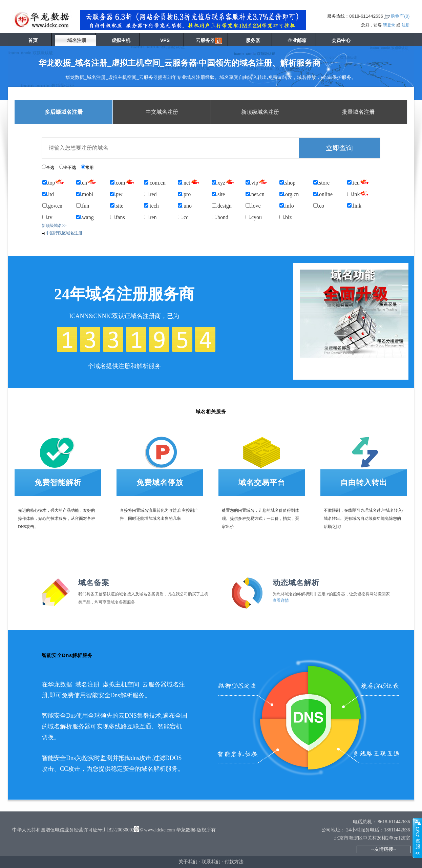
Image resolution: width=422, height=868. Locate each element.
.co (319, 206)
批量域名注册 (358, 112)
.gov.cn (52, 206)
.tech (151, 206)
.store (321, 183)
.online (323, 194)
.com (122, 182)
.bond (220, 217)
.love (253, 206)
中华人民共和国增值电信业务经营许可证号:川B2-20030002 (73, 830)
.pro (184, 194)
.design (222, 206)
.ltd (48, 194)
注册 (406, 25)
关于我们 (188, 862)
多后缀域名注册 (64, 112)
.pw (116, 194)
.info (287, 206)
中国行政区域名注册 (62, 233)
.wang (85, 217)
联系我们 (211, 862)
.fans (118, 217)
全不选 (68, 167)
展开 (417, 838)
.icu (358, 182)
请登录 (389, 25)
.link (354, 206)
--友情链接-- (384, 849)
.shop (287, 183)
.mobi (85, 194)
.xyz (223, 182)
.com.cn (155, 183)
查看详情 (281, 600)
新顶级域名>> (54, 226)
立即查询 (339, 148)
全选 (48, 167)
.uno (185, 206)
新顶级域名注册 (260, 112)
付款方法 (234, 862)
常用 (87, 167)
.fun (83, 206)
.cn (86, 182)
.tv (47, 217)
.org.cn (289, 194)
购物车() (400, 16)
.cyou (254, 217)
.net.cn (255, 194)
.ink (358, 193)
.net (189, 182)
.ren (150, 217)
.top (53, 182)
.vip (256, 182)
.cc (183, 217)
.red (150, 194)
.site (218, 194)
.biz (286, 217)
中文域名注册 (162, 112)
